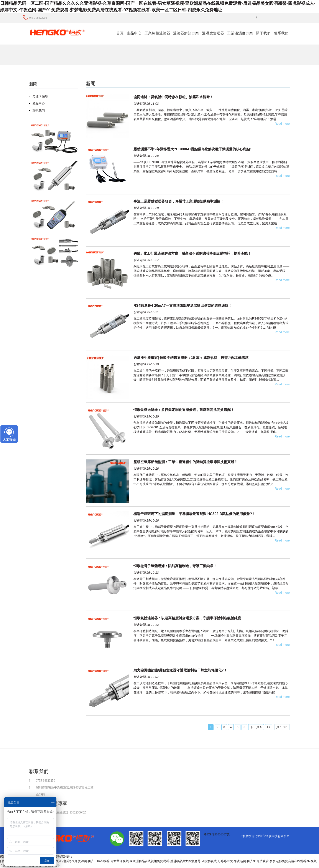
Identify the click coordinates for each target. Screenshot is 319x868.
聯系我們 (281, 33)
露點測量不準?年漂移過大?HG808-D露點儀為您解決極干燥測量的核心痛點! (192, 149)
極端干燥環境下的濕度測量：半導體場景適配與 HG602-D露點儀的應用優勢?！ (194, 514)
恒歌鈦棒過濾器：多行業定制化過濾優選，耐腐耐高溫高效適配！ (184, 410)
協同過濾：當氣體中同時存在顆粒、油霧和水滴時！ (173, 97)
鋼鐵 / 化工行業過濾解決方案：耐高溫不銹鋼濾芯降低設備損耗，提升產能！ (192, 253)
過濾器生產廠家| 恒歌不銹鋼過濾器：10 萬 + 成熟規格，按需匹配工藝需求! (192, 358)
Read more (282, 124)
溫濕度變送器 (213, 33)
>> (269, 727)
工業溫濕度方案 (240, 33)
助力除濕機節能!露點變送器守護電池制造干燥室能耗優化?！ (180, 670)
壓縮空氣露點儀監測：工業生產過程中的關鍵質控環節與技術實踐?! (185, 462)
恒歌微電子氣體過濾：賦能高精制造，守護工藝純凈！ (175, 566)
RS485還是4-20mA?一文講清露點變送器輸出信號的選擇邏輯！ (183, 306)
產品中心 (134, 33)
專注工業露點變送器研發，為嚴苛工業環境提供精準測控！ (179, 201)
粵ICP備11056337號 (217, 834)
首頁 (120, 33)
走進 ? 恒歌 (40, 96)
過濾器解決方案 (186, 33)
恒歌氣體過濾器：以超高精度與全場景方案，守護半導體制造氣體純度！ (189, 618)
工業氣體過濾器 (157, 33)
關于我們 (263, 33)
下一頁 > (256, 727)
